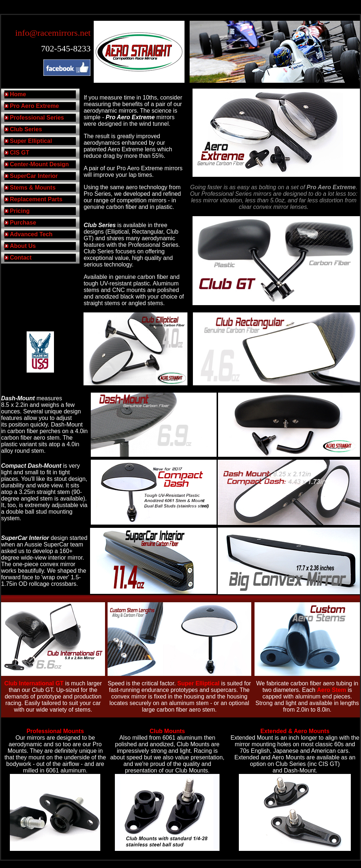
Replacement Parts (36, 199)
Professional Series (37, 118)
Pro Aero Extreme (34, 106)
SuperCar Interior (34, 176)
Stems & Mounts (33, 188)
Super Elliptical (31, 141)
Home (18, 94)
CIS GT (20, 153)
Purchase (23, 223)
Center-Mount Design (39, 164)
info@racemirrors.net (53, 33)
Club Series (26, 129)
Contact (21, 258)
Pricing (20, 211)
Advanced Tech (31, 234)
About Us (23, 246)
